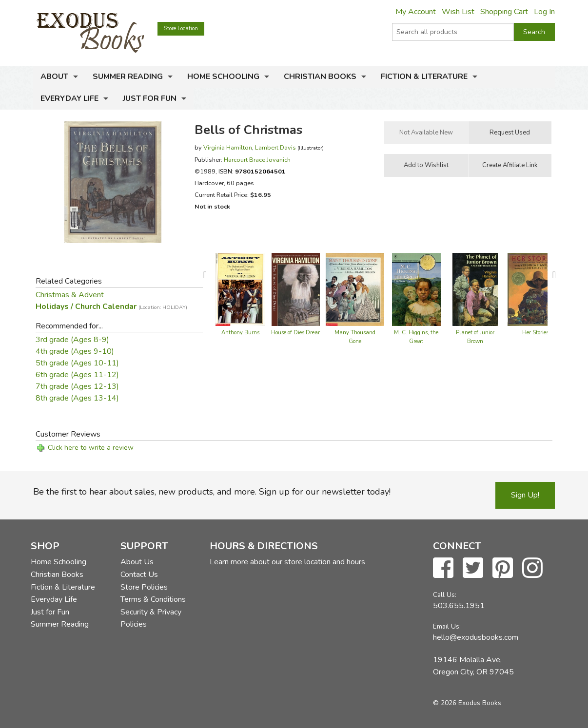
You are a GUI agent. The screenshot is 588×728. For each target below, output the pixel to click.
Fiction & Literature (424, 77)
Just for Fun (150, 98)
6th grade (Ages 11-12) (77, 375)
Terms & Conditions (153, 599)
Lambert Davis (275, 147)
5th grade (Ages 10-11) (77, 363)
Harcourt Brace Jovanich (257, 160)
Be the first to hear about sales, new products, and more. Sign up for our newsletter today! (212, 492)
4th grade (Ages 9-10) (75, 351)
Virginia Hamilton (228, 147)
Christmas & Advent (70, 295)
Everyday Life (69, 98)
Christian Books (320, 77)
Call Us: (445, 595)
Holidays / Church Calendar (111, 307)
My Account (416, 12)
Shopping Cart (504, 12)
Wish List (458, 12)
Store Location (181, 29)
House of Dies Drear (295, 333)
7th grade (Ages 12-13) (77, 386)
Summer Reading (128, 77)
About (54, 77)
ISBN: (252, 171)
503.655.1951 (459, 606)
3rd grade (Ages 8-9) (72, 340)
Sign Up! (525, 495)
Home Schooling (223, 77)
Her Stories (535, 333)
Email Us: (447, 626)
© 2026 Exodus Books (467, 703)
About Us (137, 562)
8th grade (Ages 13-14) (77, 398)
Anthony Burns (240, 333)
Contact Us (139, 575)
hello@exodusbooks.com (476, 637)
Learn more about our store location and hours (287, 562)
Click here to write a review (91, 448)
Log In (544, 12)
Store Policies (144, 587)
